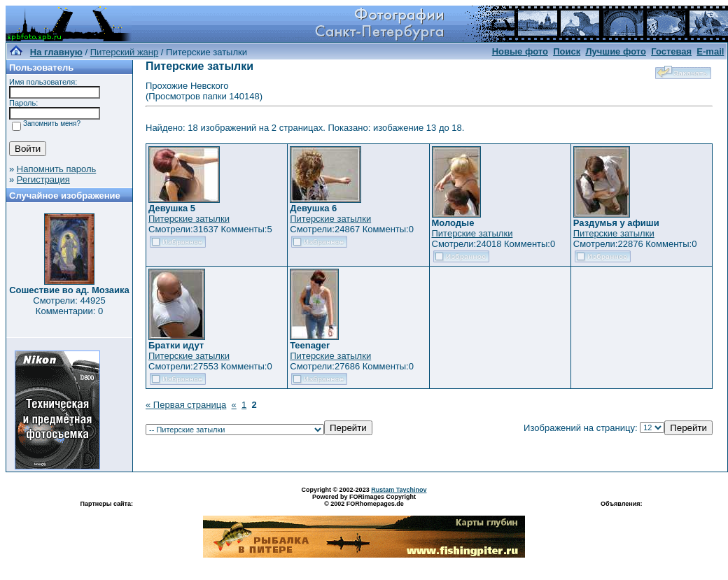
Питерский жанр (125, 52)
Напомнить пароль (56, 169)
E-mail (710, 51)
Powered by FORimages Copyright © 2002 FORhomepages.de (364, 500)
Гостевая (671, 51)
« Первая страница (186, 405)
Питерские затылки (189, 219)
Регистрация (43, 179)
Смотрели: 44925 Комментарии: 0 (69, 306)
